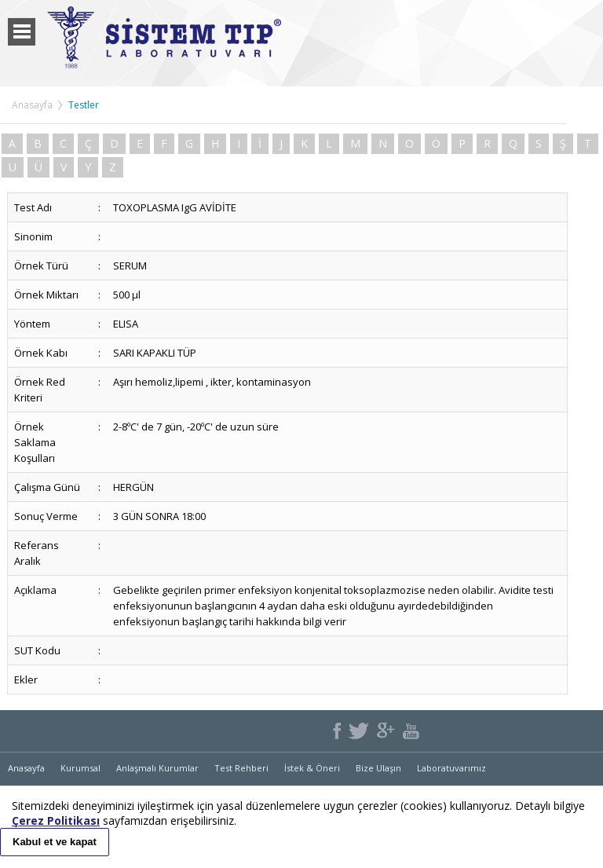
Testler (84, 105)
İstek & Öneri (312, 768)
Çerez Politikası (56, 820)
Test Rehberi (241, 768)
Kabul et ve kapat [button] (55, 842)
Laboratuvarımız (451, 768)
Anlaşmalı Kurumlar (157, 768)
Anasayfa (32, 105)
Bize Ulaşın (378, 768)
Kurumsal (80, 768)
